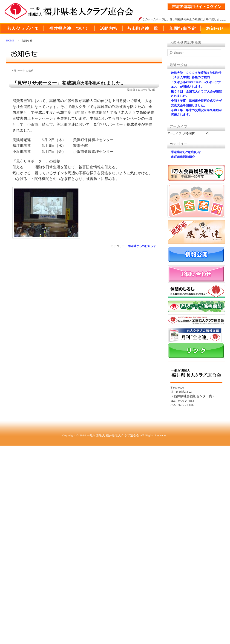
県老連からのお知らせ (142, 246)
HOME (10, 41)
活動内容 (108, 28)
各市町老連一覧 (143, 28)
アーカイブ (174, 133)
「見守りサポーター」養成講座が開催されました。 (69, 83)
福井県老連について (69, 28)
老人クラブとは (22, 28)
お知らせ (215, 28)
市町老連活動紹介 (183, 157)
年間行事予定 (182, 28)
